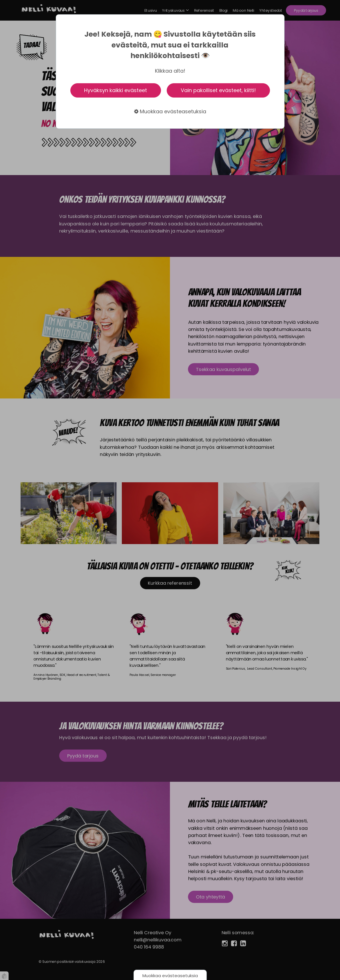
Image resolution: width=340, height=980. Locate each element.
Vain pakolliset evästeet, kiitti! (218, 90)
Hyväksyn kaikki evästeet (116, 90)
